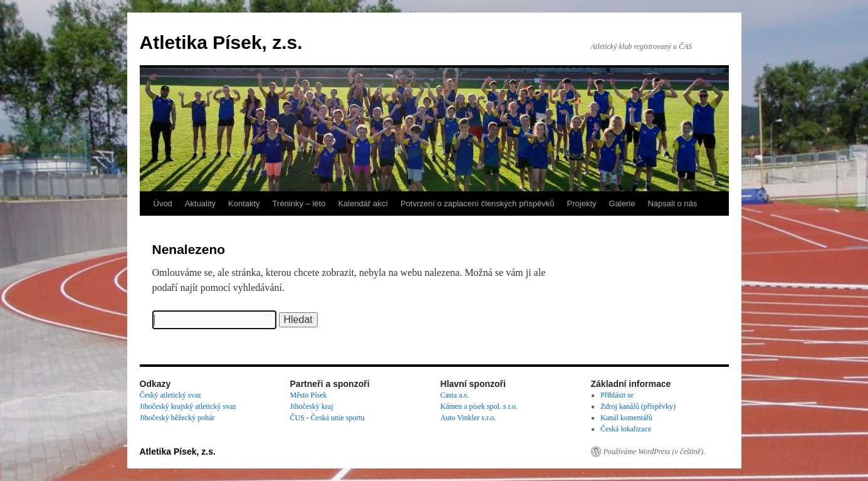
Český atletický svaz (171, 395)
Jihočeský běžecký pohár (177, 418)
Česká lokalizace (626, 429)
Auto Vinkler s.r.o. (468, 418)
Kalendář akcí (363, 203)
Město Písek (309, 395)
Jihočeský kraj (312, 406)
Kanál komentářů (626, 418)
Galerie (622, 203)
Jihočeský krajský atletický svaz (188, 406)
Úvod (163, 203)
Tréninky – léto (299, 203)
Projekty (582, 203)
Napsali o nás (672, 203)
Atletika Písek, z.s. (221, 42)
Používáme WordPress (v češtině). (655, 452)
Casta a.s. (455, 395)
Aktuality (200, 203)
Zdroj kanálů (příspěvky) (638, 406)
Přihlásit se (617, 395)
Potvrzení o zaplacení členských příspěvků (478, 203)
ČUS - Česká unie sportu (327, 418)
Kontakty (244, 203)
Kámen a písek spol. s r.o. (479, 406)
